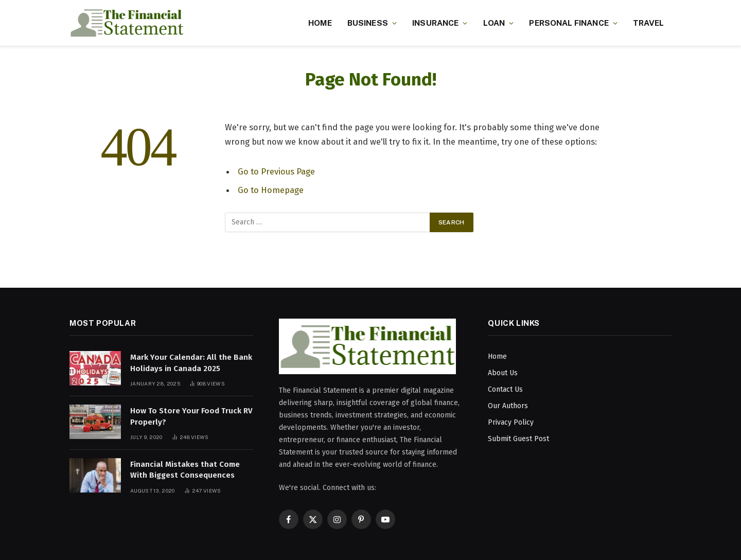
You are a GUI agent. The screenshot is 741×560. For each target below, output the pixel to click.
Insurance (435, 23)
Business (368, 23)
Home (320, 23)
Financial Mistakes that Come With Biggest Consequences (185, 470)
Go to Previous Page (276, 171)
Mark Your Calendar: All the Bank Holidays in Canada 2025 (191, 363)
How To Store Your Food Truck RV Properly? (191, 416)
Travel (648, 23)
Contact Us (505, 389)
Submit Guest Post (518, 439)
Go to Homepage (271, 190)
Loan (494, 23)
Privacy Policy (511, 422)
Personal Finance (569, 23)
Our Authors (508, 406)
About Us (503, 373)
